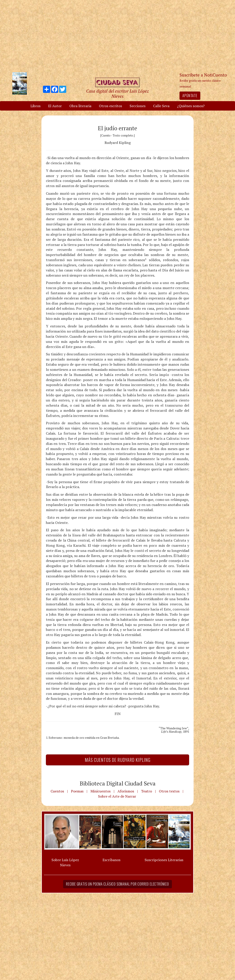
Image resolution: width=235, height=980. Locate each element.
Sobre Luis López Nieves (65, 862)
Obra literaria (80, 106)
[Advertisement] (117, 36)
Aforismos (126, 791)
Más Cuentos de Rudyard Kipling (118, 760)
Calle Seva (161, 106)
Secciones (138, 106)
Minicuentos (100, 791)
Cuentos (57, 791)
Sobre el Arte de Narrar (117, 796)
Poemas (77, 791)
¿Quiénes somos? (191, 106)
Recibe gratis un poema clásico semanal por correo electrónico (117, 884)
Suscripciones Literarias (164, 860)
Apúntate (190, 96)
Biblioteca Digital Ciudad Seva (118, 783)
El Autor (55, 106)
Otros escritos (110, 106)
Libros (35, 106)
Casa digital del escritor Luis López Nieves (117, 94)
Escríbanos (111, 860)
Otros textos (169, 791)
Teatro (146, 791)
